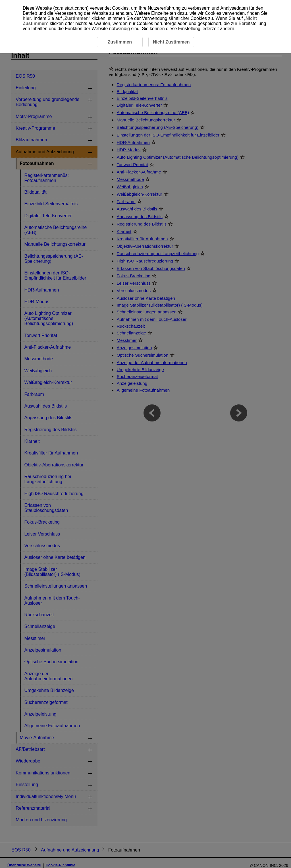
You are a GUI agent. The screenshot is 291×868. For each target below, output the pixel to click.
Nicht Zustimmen (171, 42)
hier (27, 18)
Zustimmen (77, 18)
